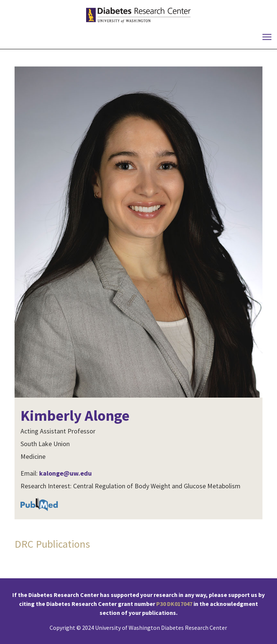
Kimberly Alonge (75, 416)
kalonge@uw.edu (65, 473)
